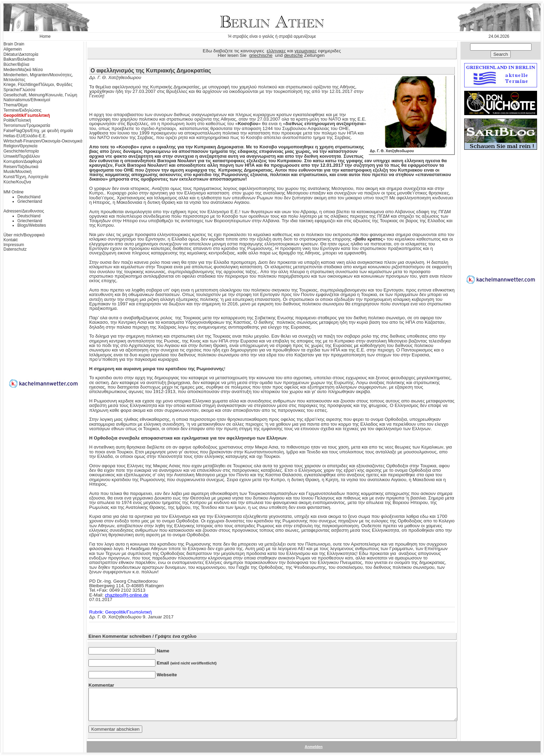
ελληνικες (276, 51)
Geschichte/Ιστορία (21, 151)
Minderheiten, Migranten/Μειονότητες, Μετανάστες (38, 77)
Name (163, 651)
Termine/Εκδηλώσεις (23, 110)
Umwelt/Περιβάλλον (22, 156)
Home (45, 36)
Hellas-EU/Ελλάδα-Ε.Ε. (25, 136)
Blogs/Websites (32, 225)
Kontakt (11, 240)
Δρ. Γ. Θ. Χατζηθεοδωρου (411, 149)
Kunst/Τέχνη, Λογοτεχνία (26, 177)
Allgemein (13, 49)
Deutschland (29, 197)
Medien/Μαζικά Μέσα (23, 70)
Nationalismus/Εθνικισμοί (27, 100)
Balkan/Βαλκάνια (19, 59)
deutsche (294, 55)
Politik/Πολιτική (17, 120)
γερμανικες (306, 51)
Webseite (167, 675)
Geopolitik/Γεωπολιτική (27, 115)
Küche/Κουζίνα (17, 182)
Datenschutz (15, 249)
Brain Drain (14, 44)
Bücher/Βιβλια (16, 64)
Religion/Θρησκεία (20, 146)
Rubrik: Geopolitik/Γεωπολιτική (120, 612)
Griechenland (30, 201)
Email (187, 663)
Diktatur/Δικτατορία (21, 54)
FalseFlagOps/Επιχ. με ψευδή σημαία (38, 131)
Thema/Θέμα (15, 105)
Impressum (14, 245)
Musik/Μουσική (18, 172)
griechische (261, 55)
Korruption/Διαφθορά (23, 162)
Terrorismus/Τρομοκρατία (27, 125)
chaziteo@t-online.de (126, 595)
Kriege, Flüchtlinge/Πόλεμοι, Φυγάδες (38, 85)
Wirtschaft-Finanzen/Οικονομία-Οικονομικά (43, 141)
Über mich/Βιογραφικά (24, 235)
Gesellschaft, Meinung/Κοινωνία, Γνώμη (40, 95)
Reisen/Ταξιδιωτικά (21, 167)
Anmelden (314, 747)
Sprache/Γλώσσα (19, 90)
